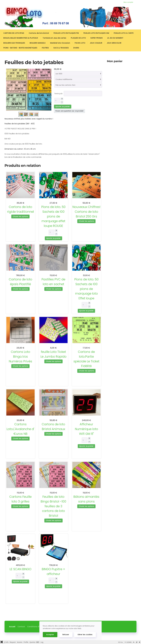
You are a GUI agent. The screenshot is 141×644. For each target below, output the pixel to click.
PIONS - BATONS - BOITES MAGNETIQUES (20, 48)
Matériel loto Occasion (60, 43)
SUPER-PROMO (97, 38)
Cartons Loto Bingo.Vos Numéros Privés (20, 357)
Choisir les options (20, 216)
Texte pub (58, 93)
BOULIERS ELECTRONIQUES (14, 43)
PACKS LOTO (80, 43)
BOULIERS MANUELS (38, 43)
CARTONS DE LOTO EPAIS (14, 33)
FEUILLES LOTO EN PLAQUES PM (66, 33)
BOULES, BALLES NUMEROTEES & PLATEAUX (21, 38)
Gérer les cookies (85, 635)
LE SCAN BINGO (20, 569)
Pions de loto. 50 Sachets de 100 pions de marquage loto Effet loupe (86, 289)
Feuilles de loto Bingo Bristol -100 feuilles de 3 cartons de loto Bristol (53, 506)
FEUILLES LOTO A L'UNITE (124, 33)
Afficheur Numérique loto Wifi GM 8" (86, 429)
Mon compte (128, 2)
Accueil (12, 627)
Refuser (66, 635)
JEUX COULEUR (96, 43)
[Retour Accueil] (69, 17)
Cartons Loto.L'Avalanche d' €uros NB (20, 429)
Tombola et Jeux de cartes (54, 38)
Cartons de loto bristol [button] (39, 33)
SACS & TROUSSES (61, 48)
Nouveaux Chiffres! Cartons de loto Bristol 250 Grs (86, 212)
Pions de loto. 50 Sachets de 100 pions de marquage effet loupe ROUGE (53, 216)
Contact (21, 627)
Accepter (50, 635)
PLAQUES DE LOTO (78, 38)
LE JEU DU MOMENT (115, 38)
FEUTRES (45, 48)
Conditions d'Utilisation (38, 627)
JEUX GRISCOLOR (114, 43)
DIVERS (76, 48)
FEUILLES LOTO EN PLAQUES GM (96, 33)
